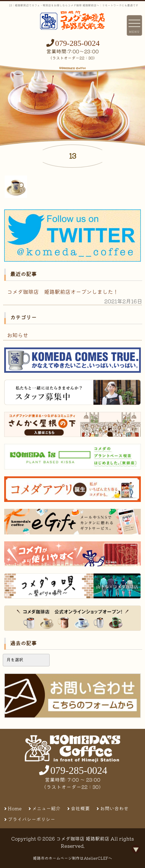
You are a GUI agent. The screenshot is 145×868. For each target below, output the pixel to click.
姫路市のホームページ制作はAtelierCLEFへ (72, 858)
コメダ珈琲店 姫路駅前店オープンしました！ (63, 292)
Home (15, 808)
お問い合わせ (114, 808)
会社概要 (80, 808)
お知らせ (18, 335)
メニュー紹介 (46, 808)
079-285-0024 (78, 43)
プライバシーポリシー (32, 819)
